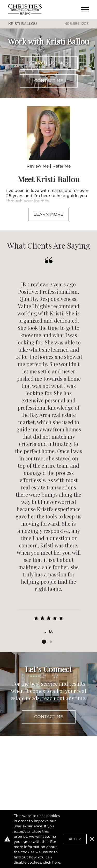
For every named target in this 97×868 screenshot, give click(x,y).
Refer (62, 166)
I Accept (75, 839)
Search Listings (48, 63)
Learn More (48, 214)
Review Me (38, 166)
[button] (92, 839)
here (56, 862)
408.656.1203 (77, 24)
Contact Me (49, 81)
